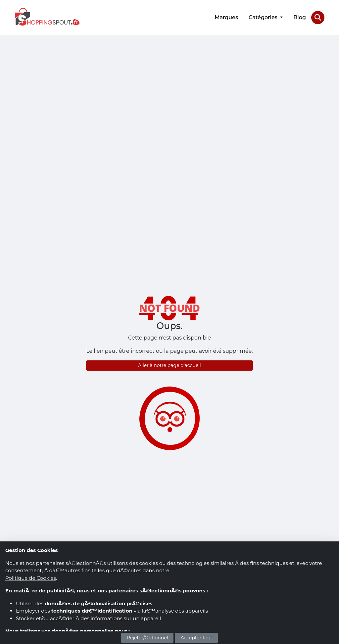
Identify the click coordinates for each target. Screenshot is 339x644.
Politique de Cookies (31, 578)
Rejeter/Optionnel (147, 638)
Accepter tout (196, 638)
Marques (226, 17)
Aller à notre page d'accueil (169, 365)
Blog (300, 17)
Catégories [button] (264, 17)
